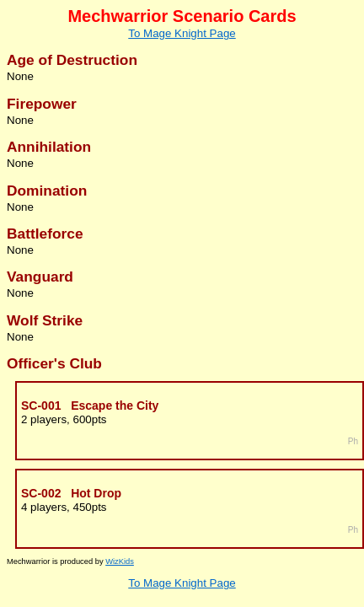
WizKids (120, 561)
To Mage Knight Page (182, 33)
